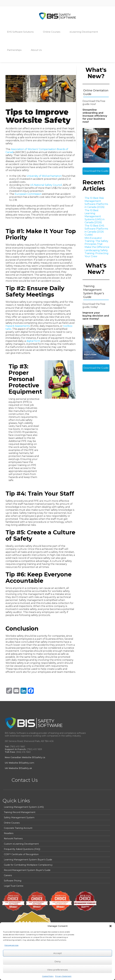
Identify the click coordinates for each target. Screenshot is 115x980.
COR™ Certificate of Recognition (21, 854)
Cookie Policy (48, 976)
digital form (33, 341)
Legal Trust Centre (14, 886)
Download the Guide (96, 171)
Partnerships (16, 50)
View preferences (57, 970)
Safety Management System (19, 818)
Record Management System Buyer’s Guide (27, 870)
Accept (57, 953)
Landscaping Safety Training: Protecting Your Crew (97, 253)
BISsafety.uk (25, 768)
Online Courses (53, 32)
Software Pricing (13, 881)
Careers (8, 875)
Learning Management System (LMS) (24, 807)
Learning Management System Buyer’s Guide (28, 860)
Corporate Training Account (18, 828)
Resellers (9, 833)
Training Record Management (20, 812)
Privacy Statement (63, 976)
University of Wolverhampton (44, 176)
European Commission (28, 194)
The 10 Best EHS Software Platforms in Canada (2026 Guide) (96, 230)
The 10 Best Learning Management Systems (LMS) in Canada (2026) (95, 216)
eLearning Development (85, 32)
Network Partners (13, 839)
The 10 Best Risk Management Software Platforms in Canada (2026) (96, 203)
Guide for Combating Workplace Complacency (28, 865)
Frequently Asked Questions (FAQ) (22, 849)
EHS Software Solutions (22, 32)
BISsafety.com (26, 763)
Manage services (11, 945)
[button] (111, 926)
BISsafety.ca (39, 757)
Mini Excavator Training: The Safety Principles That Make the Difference (97, 243)
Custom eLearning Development (21, 844)
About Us (38, 50)
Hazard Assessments (18, 326)
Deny (58, 961)
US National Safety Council (46, 185)
